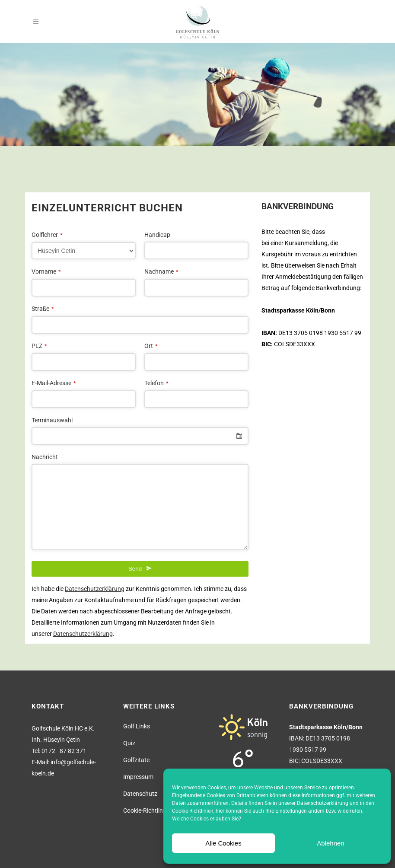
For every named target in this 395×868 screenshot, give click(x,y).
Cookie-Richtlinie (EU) (152, 811)
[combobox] (140, 436)
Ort (151, 346)
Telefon (156, 383)
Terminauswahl (52, 420)
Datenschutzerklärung (323, 803)
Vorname (46, 271)
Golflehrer (47, 235)
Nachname (161, 271)
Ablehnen (330, 843)
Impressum (138, 777)
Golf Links (137, 726)
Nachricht (45, 457)
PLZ (39, 346)
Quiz (129, 743)
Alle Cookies (223, 843)
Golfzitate (136, 760)
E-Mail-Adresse (54, 383)
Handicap (157, 235)
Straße (43, 309)
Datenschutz (140, 794)
